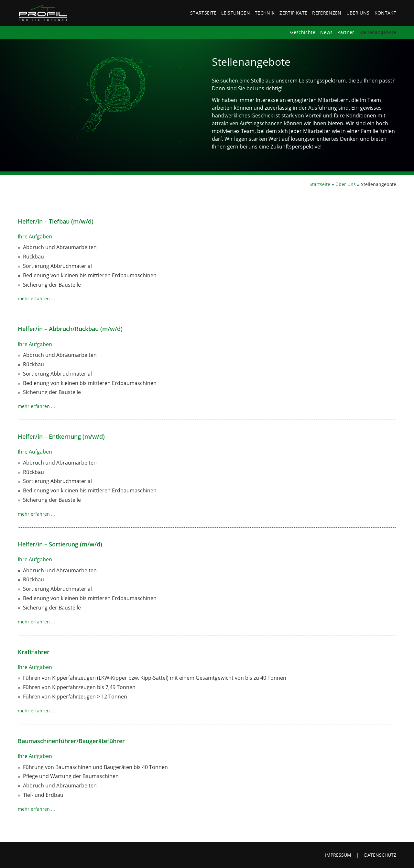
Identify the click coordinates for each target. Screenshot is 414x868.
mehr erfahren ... (36, 298)
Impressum (338, 855)
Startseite (203, 13)
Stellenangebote (378, 32)
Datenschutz (380, 855)
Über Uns (358, 13)
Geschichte (303, 32)
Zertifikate (293, 13)
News (326, 32)
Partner (346, 32)
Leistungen (236, 13)
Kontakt (385, 13)
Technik (265, 13)
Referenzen (327, 13)
